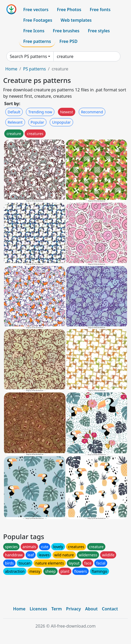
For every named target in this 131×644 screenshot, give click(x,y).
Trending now (40, 112)
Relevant (15, 122)
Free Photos (69, 10)
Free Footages (38, 20)
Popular (37, 122)
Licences (38, 609)
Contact (110, 609)
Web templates (76, 20)
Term (57, 609)
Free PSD (68, 41)
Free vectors (36, 10)
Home (11, 69)
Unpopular (61, 122)
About (91, 609)
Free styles (99, 31)
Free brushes (66, 31)
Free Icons (34, 31)
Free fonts (100, 10)
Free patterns (37, 41)
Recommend (92, 112)
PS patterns (34, 69)
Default (14, 112)
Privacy (73, 609)
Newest (67, 112)
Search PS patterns (28, 56)
